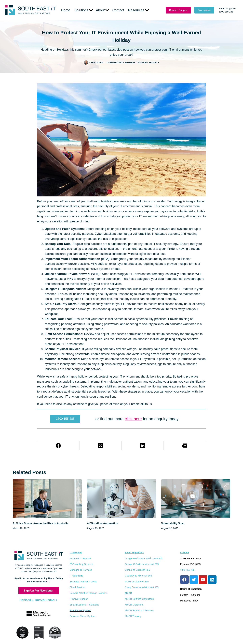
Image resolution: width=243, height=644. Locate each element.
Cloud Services (78, 587)
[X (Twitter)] (101, 446)
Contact (118, 10)
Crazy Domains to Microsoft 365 (142, 587)
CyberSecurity (115, 63)
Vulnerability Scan (173, 523)
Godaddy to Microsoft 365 (138, 576)
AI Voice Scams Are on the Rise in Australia (40, 523)
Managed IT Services (81, 570)
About (103, 10)
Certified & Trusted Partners (39, 600)
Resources (139, 10)
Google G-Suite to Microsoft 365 (142, 564)
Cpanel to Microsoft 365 (137, 570)
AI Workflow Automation (103, 523)
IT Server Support (79, 599)
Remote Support (178, 10)
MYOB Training (133, 616)
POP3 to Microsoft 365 (137, 582)
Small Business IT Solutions (84, 605)
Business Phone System (83, 616)
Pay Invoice (204, 10)
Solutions (84, 10)
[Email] (185, 446)
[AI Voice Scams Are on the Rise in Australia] (47, 499)
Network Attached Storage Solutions (89, 593)
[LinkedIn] (143, 446)
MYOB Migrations (134, 605)
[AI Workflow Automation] (122, 499)
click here (133, 419)
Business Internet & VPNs (83, 582)
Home (66, 10)
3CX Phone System (80, 610)
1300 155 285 (65, 419)
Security (154, 63)
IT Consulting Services (82, 564)
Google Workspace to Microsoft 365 (144, 558)
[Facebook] (58, 446)
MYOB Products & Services (139, 610)
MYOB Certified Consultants (140, 599)
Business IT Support (136, 63)
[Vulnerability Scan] (196, 499)
